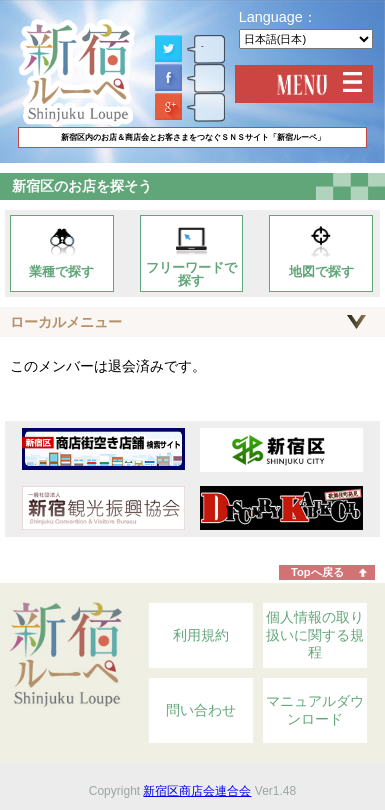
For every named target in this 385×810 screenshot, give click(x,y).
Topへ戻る (317, 572)
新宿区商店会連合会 (197, 791)
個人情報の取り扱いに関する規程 (315, 634)
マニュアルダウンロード (315, 710)
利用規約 (201, 635)
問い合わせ (201, 710)
